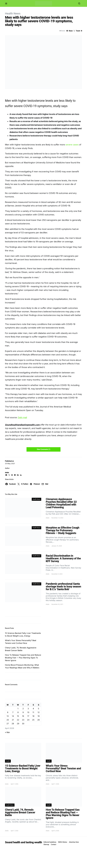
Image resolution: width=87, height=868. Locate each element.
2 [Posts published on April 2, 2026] (23, 709)
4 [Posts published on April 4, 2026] (33, 709)
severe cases (72, 145)
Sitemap (46, 844)
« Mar (7, 732)
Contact (53, 844)
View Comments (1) (43, 449)
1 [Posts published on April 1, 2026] (18, 709)
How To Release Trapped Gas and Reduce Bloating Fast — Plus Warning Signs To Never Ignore (23, 658)
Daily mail (22, 417)
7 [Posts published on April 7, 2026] (13, 712)
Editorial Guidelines (50, 842)
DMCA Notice (63, 842)
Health (8, 761)
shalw (7, 473)
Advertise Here (74, 842)
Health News (13, 14)
